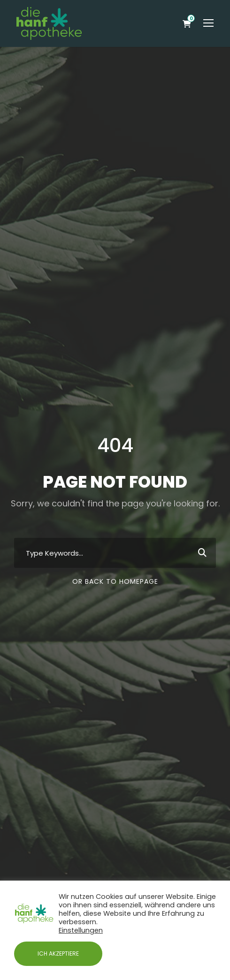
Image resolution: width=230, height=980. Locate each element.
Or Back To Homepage (115, 581)
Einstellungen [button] (81, 930)
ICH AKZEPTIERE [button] (58, 954)
